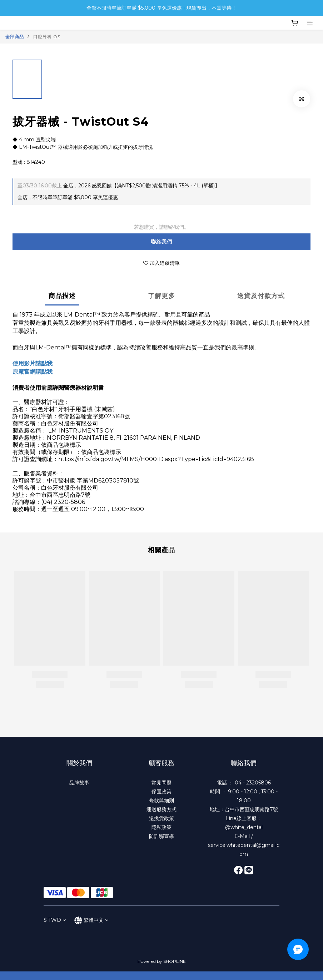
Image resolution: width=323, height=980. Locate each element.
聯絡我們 (161, 242)
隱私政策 (161, 827)
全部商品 (15, 37)
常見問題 (161, 783)
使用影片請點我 (33, 363)
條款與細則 (161, 800)
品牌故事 (79, 783)
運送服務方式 (161, 809)
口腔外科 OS (47, 37)
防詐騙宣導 (161, 836)
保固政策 (161, 792)
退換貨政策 (161, 818)
